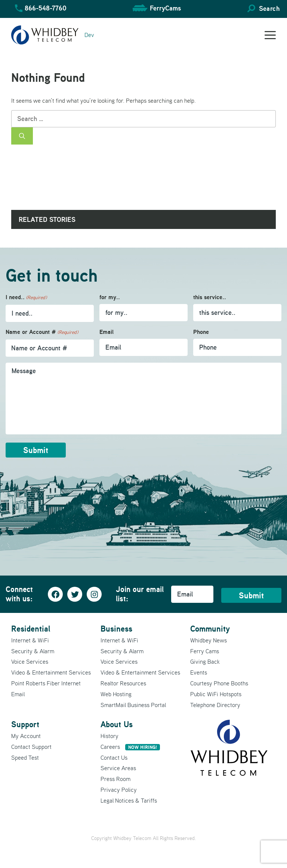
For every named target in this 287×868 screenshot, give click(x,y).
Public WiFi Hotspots (216, 694)
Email (107, 332)
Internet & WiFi (30, 640)
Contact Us (114, 757)
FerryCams (165, 8)
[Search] (22, 136)
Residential (31, 629)
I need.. (26, 297)
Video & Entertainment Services (51, 672)
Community (210, 629)
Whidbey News (209, 640)
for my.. (110, 297)
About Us (117, 724)
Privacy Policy (119, 790)
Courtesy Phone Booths (219, 683)
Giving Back (205, 661)
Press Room (115, 779)
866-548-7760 (46, 8)
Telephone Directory (215, 705)
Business (116, 629)
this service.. (210, 297)
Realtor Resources (123, 683)
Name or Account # (42, 332)
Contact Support (31, 747)
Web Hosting (116, 694)
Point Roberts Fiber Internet (46, 683)
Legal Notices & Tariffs (129, 800)
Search (269, 8)
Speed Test (25, 757)
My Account (26, 736)
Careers (130, 747)
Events (199, 672)
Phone (201, 332)
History (109, 736)
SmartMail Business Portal (133, 705)
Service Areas (118, 768)
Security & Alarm (33, 651)
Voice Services (30, 661)
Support (25, 724)
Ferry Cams (205, 651)
